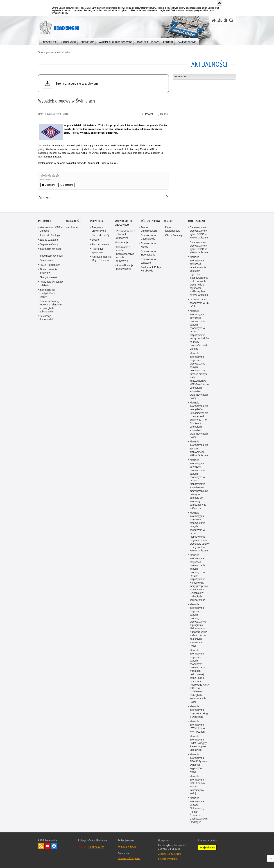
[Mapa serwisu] (220, 20)
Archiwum (180, 77)
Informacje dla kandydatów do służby (48, 489)
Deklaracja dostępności (46, 514)
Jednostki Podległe (50, 431)
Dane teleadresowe (173, 425)
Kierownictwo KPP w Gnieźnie (51, 425)
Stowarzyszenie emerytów (48, 467)
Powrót (147, 114)
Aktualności (64, 52)
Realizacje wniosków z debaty (51, 480)
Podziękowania (100, 440)
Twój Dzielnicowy (150, 417)
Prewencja (97, 417)
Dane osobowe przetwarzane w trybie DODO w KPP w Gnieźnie (199, 429)
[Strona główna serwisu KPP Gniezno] (214, 20)
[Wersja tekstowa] (226, 20)
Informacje (45, 417)
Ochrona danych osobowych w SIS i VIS (200, 499)
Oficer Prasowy (174, 431)
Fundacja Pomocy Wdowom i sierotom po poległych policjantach (51, 503)
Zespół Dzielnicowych (149, 425)
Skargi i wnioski (48, 474)
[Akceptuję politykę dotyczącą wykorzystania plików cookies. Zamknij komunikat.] (219, 3)
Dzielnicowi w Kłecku (148, 441)
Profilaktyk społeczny (98, 447)
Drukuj (162, 114)
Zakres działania (49, 436)
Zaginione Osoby (49, 440)
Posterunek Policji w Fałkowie (151, 465)
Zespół (96, 436)
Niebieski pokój (100, 431)
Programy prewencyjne (99, 425)
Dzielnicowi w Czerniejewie (148, 433)
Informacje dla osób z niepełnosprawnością (51, 448)
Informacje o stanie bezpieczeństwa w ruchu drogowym (125, 450)
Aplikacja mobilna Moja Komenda (102, 455)
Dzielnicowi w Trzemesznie (148, 449)
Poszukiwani (47, 456)
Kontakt (169, 417)
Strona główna (46, 52)
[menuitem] (50, 41)
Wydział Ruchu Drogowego (123, 419)
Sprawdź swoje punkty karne (125, 463)
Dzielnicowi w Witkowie (148, 457)
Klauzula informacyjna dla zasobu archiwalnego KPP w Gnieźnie (199, 645)
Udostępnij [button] (48, 185)
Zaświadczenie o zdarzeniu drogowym (126, 431)
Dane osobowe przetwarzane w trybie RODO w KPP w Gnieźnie (199, 444)
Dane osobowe (197, 417)
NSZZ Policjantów (50, 461)
